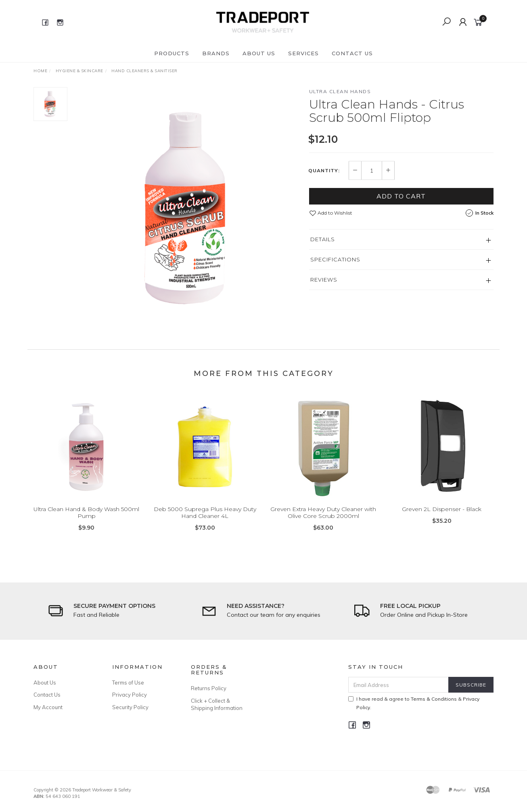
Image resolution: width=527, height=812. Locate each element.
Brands (216, 53)
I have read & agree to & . (414, 703)
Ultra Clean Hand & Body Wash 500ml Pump (86, 523)
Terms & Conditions (434, 699)
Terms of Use (128, 683)
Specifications (335, 259)
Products (172, 53)
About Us (259, 53)
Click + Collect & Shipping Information (217, 704)
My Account (48, 707)
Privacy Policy (130, 695)
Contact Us (352, 53)
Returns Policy (209, 688)
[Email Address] (398, 685)
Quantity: (324, 171)
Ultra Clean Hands (340, 91)
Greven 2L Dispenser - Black (442, 520)
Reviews (324, 280)
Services (303, 53)
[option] (188, 208)
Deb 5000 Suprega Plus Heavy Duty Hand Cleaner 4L (205, 523)
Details (323, 239)
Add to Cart (401, 196)
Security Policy (130, 707)
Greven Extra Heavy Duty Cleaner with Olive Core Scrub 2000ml (323, 523)
